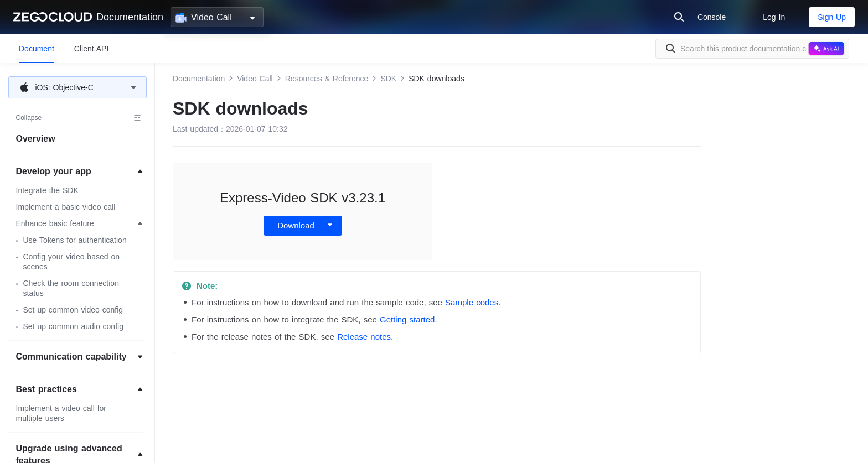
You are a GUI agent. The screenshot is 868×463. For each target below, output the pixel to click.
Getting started (407, 319)
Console (712, 17)
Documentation (130, 17)
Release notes (364, 337)
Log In (774, 17)
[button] (77, 87)
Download (296, 225)
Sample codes (472, 302)
